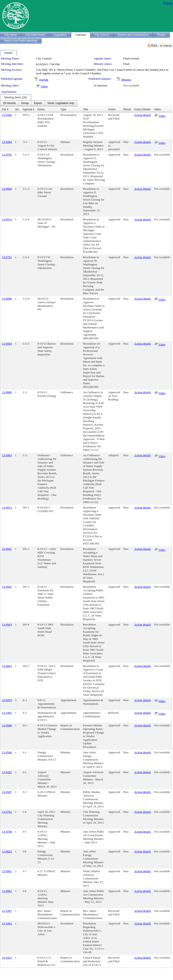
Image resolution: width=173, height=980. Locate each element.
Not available (131, 85)
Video (44, 86)
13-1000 (7, 115)
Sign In (167, 3)
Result (127, 109)
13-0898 (7, 299)
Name (41, 109)
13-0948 (7, 725)
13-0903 (7, 455)
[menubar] (39, 103)
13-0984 (7, 142)
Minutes (126, 80)
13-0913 (7, 507)
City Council (44, 58)
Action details (142, 115)
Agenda (44, 80)
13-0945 (7, 666)
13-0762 (7, 812)
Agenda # (28, 109)
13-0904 (7, 344)
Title (85, 109)
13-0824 (7, 851)
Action (112, 109)
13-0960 (7, 189)
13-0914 (7, 219)
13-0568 (7, 752)
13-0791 (7, 257)
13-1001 (7, 713)
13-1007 (7, 911)
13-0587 (7, 792)
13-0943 (7, 624)
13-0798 (7, 832)
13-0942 (7, 587)
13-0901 (7, 871)
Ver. (17, 109)
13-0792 (7, 155)
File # (5, 109)
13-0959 (7, 700)
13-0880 (7, 392)
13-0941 (7, 549)
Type (63, 109)
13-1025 (7, 958)
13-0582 (7, 772)
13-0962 (7, 891)
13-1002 (7, 923)
